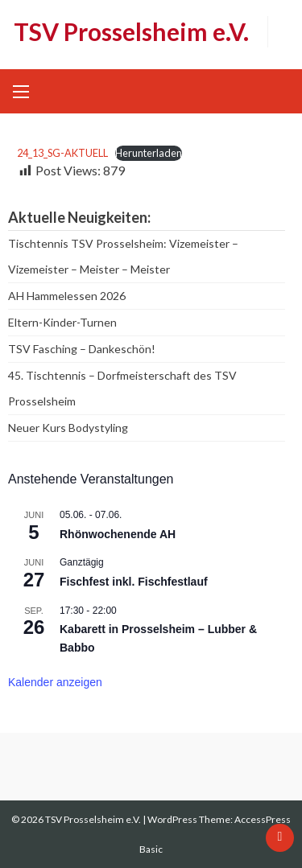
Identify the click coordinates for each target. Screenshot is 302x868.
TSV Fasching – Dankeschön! (82, 349)
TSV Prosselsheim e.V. (131, 31)
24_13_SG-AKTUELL (62, 153)
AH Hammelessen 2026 (67, 296)
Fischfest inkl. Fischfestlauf (134, 582)
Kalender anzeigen (55, 682)
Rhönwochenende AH (118, 534)
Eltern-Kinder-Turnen (62, 322)
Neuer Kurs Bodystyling (68, 428)
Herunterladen (149, 153)
